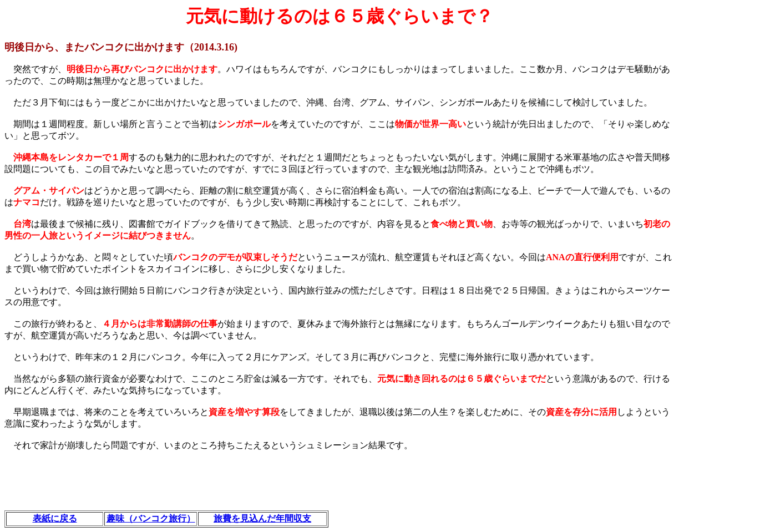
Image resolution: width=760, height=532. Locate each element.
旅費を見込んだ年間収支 (262, 518)
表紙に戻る (55, 518)
